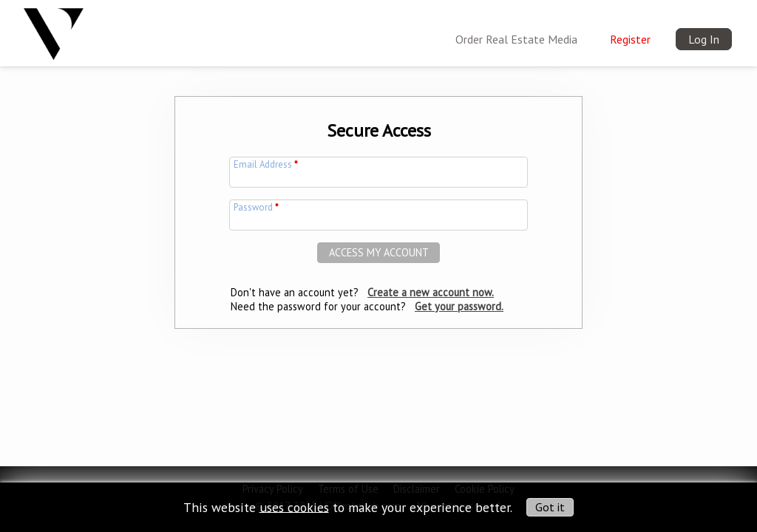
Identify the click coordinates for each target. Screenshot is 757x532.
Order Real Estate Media (516, 39)
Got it (550, 507)
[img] (54, 29)
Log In (704, 39)
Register (630, 39)
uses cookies (294, 507)
